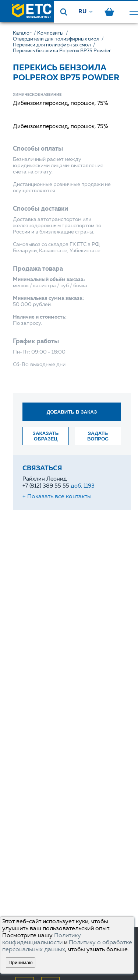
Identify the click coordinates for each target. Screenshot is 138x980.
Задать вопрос (98, 436)
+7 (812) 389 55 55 (59, 486)
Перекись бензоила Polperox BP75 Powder (62, 51)
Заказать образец (46, 436)
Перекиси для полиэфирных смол (55, 45)
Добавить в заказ (72, 412)
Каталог (25, 33)
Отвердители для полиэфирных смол (59, 39)
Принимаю (21, 963)
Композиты (53, 33)
